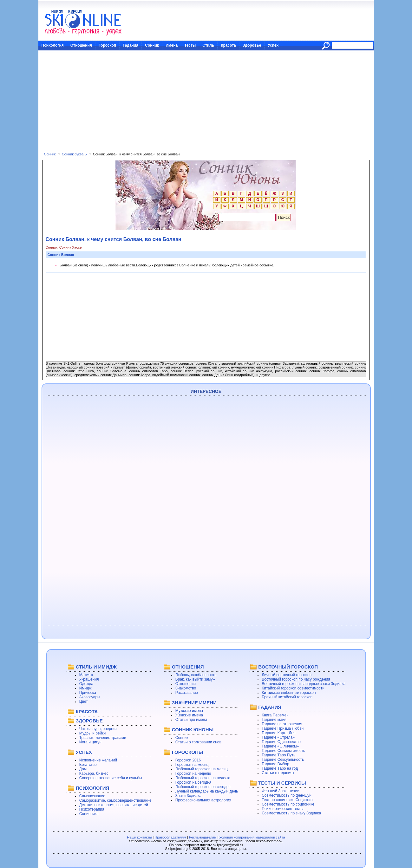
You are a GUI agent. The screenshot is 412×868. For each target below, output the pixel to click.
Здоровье (252, 45)
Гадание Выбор (275, 764)
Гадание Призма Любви (283, 728)
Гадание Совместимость (283, 751)
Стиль (208, 45)
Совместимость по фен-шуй (287, 795)
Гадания (131, 45)
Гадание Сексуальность (283, 760)
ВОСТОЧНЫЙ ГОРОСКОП (288, 667)
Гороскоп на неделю (193, 773)
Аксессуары (90, 697)
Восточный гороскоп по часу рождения (296, 679)
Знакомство (186, 688)
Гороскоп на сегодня (193, 782)
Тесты (190, 45)
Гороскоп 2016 (188, 760)
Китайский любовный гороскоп (289, 693)
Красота (228, 45)
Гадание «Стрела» (278, 737)
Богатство (88, 765)
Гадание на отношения (282, 724)
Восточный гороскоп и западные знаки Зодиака (304, 684)
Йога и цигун (90, 742)
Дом (83, 769)
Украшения (89, 679)
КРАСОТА (87, 711)
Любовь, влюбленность (196, 675)
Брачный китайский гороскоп (287, 697)
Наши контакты (139, 837)
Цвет (84, 702)
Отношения (81, 45)
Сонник (152, 45)
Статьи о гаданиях (278, 773)
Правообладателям (170, 837)
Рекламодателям (203, 837)
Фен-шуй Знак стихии (281, 791)
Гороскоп (107, 45)
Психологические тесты (283, 809)
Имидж (85, 688)
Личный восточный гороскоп (287, 675)
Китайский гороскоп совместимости (293, 688)
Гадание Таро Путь (278, 755)
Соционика (89, 814)
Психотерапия (92, 809)
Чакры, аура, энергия (98, 729)
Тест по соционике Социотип (287, 800)
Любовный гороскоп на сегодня (203, 787)
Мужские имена (189, 711)
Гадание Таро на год (280, 768)
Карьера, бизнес (94, 773)
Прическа (88, 693)
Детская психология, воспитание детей (114, 805)
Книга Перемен (275, 715)
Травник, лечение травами (103, 738)
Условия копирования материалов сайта (252, 837)
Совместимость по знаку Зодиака (291, 813)
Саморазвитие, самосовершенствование (115, 800)
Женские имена (189, 715)
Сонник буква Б (74, 154)
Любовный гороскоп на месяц (202, 769)
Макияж (86, 675)
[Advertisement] (206, 101)
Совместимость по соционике (288, 804)
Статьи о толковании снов (198, 742)
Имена (172, 45)
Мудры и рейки (92, 733)
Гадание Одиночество (281, 742)
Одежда (86, 684)
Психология (53, 45)
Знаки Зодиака (188, 796)
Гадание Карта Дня (278, 733)
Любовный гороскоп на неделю (203, 778)
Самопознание (92, 796)
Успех (273, 45)
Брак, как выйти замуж (195, 679)
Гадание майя (274, 720)
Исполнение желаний (98, 760)
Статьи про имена (191, 720)
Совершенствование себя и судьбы (111, 778)
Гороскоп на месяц (192, 765)
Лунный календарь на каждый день (207, 791)
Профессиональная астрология (203, 800)
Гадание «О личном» (280, 746)
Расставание (187, 693)
